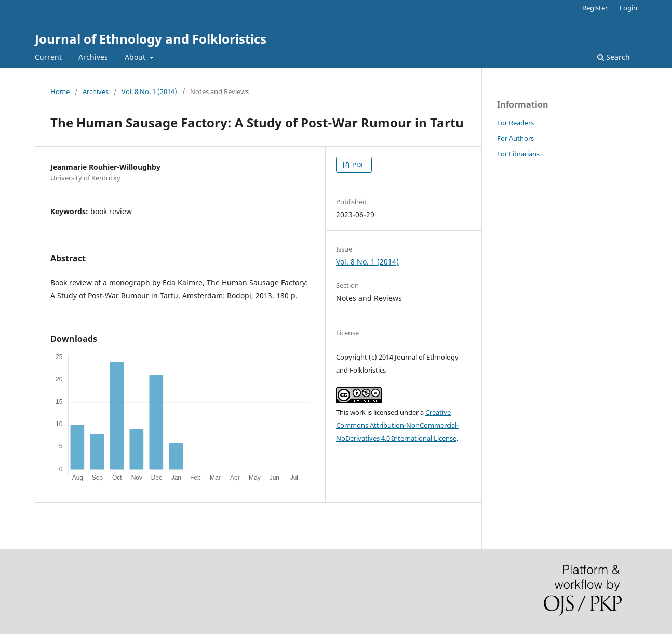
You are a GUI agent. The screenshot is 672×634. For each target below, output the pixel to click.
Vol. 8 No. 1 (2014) (149, 91)
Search (614, 57)
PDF (358, 165)
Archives (93, 57)
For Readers (515, 123)
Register (595, 8)
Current (48, 57)
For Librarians (518, 154)
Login (628, 8)
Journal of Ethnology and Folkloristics (151, 39)
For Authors (515, 138)
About (136, 57)
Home (60, 91)
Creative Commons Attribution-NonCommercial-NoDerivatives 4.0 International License (397, 425)
